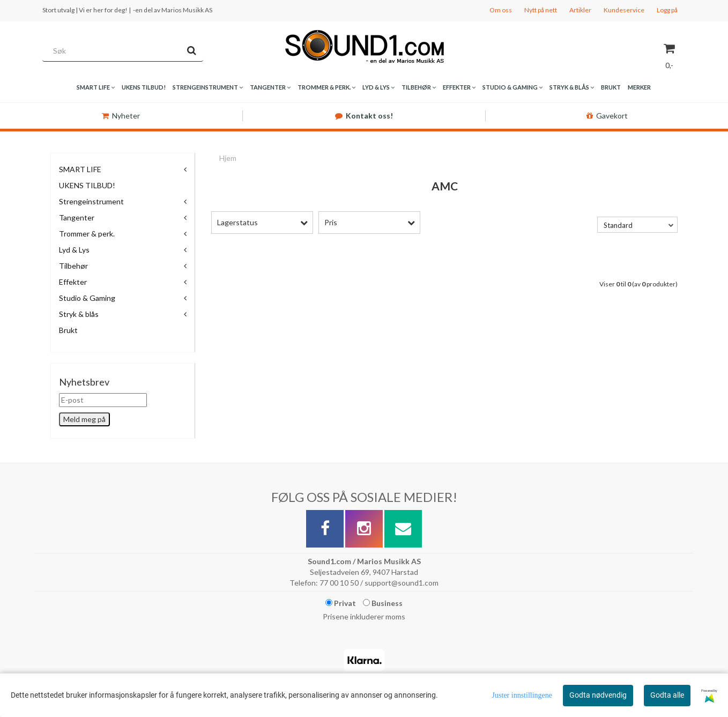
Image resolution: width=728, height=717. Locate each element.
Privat (341, 603)
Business (383, 603)
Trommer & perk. (87, 234)
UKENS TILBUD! (87, 185)
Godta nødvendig (598, 695)
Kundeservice (624, 10)
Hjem (228, 158)
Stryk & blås (79, 314)
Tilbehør (73, 266)
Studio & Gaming (87, 298)
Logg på (667, 10)
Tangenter (77, 217)
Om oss (501, 10)
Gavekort (607, 116)
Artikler (580, 10)
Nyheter (121, 116)
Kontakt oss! (364, 116)
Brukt (68, 330)
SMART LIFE (80, 169)
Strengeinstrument (91, 201)
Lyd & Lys (74, 250)
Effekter (73, 282)
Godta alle (667, 695)
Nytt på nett (541, 10)
